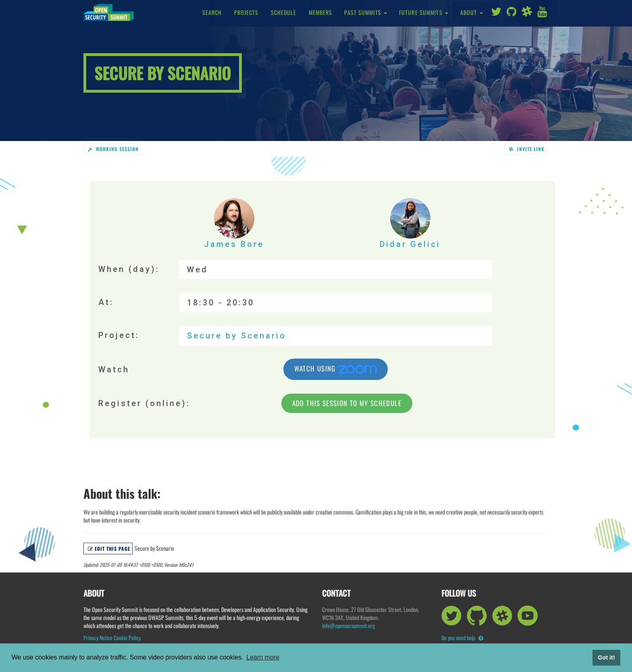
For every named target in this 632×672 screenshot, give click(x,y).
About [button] (472, 12)
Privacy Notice (98, 638)
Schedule (284, 12)
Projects (246, 12)
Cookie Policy (127, 638)
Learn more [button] (263, 657)
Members (321, 12)
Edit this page (109, 549)
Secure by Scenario (237, 336)
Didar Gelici (410, 224)
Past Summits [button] (366, 12)
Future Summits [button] (424, 12)
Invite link (527, 149)
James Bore (234, 224)
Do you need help (462, 638)
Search (212, 12)
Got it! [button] (606, 657)
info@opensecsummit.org (348, 625)
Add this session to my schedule (347, 403)
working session (113, 149)
